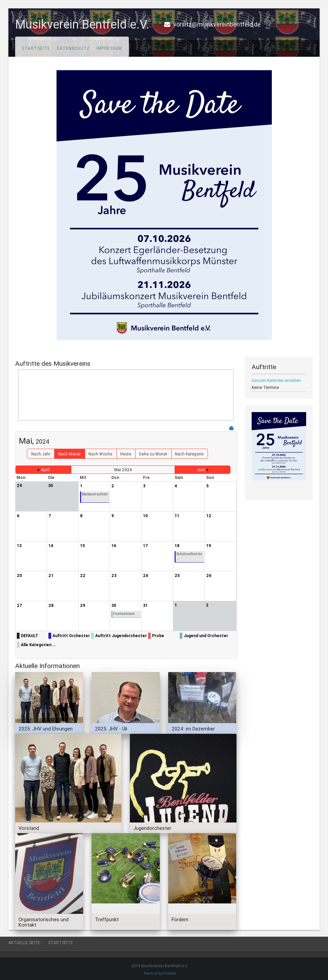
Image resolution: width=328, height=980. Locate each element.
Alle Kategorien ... (38, 645)
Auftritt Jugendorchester (121, 636)
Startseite (36, 48)
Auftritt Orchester (71, 636)
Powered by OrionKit (160, 973)
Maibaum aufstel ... (95, 497)
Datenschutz (73, 48)
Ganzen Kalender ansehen (276, 380)
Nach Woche (100, 454)
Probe (158, 636)
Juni (201, 470)
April (45, 470)
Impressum (109, 48)
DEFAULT (30, 636)
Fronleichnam (124, 614)
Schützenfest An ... (189, 556)
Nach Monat (69, 454)
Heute (126, 454)
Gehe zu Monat (153, 454)
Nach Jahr (41, 454)
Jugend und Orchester (206, 636)
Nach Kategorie (189, 454)
